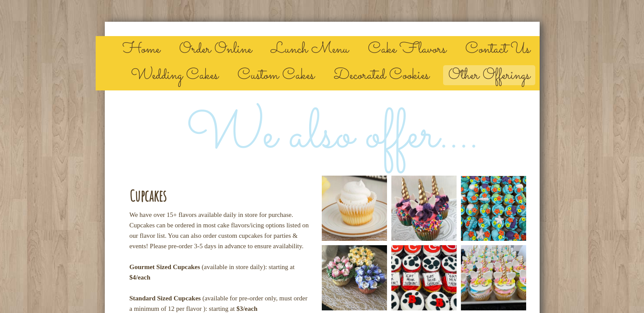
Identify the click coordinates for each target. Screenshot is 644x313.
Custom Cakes (276, 75)
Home (141, 49)
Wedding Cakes (175, 75)
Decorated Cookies (381, 75)
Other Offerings (489, 75)
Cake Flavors (407, 49)
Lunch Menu (310, 49)
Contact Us (498, 49)
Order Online (215, 49)
